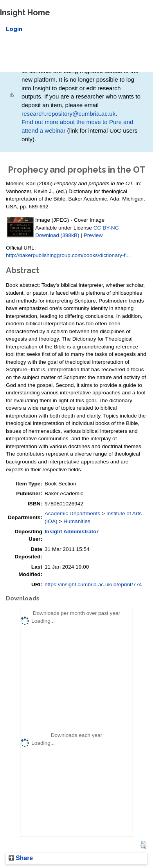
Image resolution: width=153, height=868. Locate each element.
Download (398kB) (57, 235)
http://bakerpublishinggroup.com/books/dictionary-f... (68, 255)
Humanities (77, 521)
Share (21, 858)
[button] (143, 845)
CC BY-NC (106, 228)
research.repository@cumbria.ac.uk (68, 114)
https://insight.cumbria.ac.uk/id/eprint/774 (93, 584)
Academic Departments (72, 513)
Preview (93, 235)
